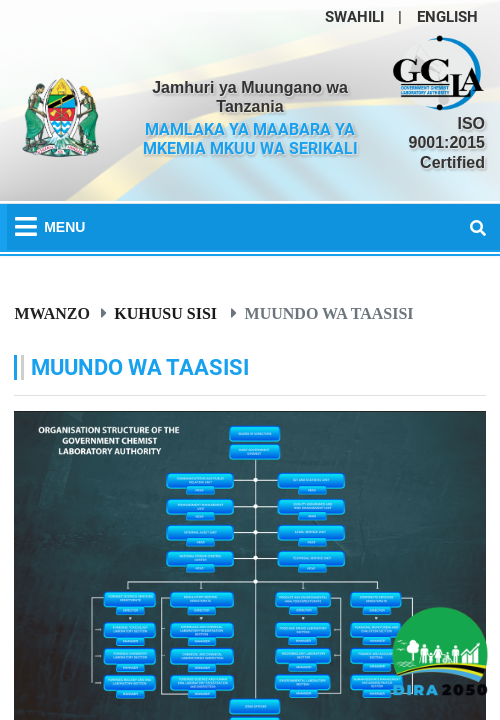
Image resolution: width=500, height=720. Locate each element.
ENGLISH (447, 17)
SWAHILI (354, 17)
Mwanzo (52, 313)
